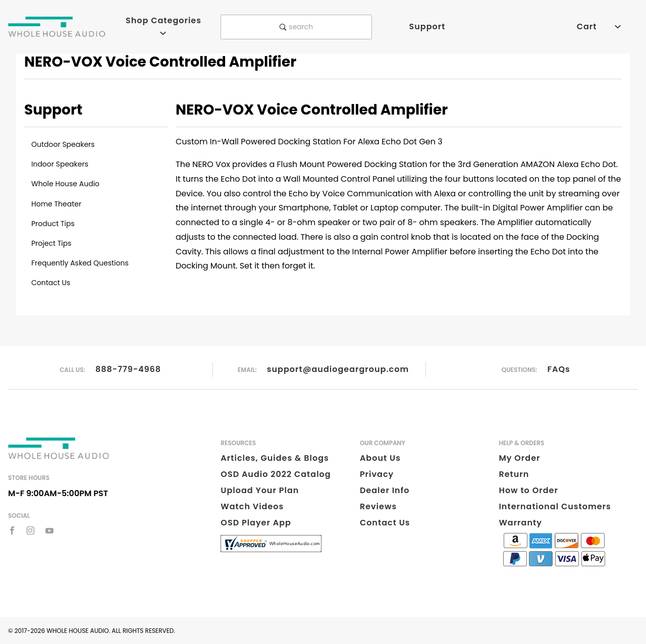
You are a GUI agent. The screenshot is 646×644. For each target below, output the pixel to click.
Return (514, 474)
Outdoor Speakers (63, 144)
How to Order (528, 490)
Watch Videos (252, 506)
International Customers (555, 506)
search (296, 27)
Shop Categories (164, 25)
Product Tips (53, 224)
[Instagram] (31, 530)
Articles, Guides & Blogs (275, 458)
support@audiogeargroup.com (338, 369)
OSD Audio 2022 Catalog (276, 474)
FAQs (559, 369)
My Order (519, 458)
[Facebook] (12, 530)
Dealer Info (385, 490)
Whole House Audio (65, 184)
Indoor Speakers (60, 164)
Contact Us (51, 283)
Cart (599, 26)
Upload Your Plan (260, 490)
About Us (380, 458)
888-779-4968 (128, 369)
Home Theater (56, 204)
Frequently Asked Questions (80, 263)
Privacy (377, 474)
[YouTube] (50, 530)
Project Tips (51, 243)
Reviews (378, 506)
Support (427, 26)
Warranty (520, 523)
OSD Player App (256, 523)
